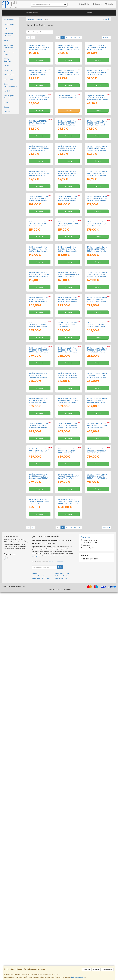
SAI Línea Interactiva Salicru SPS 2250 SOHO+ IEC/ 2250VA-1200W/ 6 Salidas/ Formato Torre (97, 707)
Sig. (80, 38)
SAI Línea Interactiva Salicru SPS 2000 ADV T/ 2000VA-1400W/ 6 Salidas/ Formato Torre (68, 753)
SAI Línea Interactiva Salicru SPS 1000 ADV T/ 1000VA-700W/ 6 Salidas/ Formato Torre (97, 662)
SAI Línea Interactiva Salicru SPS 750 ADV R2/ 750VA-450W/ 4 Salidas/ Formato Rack (39, 753)
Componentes (9, 24)
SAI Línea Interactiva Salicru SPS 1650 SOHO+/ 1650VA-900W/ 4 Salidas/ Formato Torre (68, 662)
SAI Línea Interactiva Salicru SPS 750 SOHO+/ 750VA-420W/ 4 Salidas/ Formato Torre (97, 479)
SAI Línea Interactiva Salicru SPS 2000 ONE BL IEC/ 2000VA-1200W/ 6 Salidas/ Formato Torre (39, 662)
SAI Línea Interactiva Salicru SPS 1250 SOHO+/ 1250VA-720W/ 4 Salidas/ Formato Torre (97, 570)
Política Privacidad (39, 963)
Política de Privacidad (55, 949)
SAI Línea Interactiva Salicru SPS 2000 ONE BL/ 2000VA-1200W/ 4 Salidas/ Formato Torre (68, 616)
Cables (6, 66)
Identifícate (83, 4)
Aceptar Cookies (107, 970)
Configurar (86, 970)
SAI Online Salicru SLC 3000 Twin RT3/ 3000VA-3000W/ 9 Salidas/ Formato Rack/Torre (68, 889)
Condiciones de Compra (41, 966)
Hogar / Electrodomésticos (10, 85)
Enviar (60, 955)
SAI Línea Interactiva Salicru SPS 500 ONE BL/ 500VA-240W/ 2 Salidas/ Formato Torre (68, 251)
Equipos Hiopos (32, 13)
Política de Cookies (78, 977)
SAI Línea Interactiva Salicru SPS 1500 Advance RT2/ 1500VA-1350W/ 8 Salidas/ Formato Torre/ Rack (68, 799)
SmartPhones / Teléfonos (9, 35)
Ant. (58, 38)
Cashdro (89, 13)
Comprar (40, 80)
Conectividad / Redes (9, 53)
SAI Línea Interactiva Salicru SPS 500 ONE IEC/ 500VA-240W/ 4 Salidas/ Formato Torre (68, 205)
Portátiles (7, 29)
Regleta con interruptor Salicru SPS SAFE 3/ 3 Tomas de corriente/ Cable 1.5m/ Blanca (39, 69)
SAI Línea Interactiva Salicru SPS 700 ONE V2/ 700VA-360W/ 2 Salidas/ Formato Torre (97, 251)
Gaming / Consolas (7, 60)
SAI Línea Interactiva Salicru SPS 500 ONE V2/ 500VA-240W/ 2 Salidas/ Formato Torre (97, 205)
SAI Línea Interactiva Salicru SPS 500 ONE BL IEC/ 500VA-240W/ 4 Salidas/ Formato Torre (39, 251)
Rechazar (96, 970)
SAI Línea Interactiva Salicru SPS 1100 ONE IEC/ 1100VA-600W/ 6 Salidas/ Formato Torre (97, 434)
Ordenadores (9, 20)
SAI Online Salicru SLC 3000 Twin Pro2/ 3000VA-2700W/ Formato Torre (39, 889)
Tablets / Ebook (9, 75)
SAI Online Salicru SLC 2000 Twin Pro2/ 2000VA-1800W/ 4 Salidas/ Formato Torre (68, 843)
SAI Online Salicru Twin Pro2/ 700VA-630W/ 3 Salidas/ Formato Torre (39, 798)
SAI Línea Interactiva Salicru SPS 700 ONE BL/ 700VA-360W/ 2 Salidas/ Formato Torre (68, 297)
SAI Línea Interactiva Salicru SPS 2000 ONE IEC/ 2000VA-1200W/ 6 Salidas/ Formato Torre (39, 616)
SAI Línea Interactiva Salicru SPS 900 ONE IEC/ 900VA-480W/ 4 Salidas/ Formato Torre (68, 342)
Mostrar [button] (107, 38)
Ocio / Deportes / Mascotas (10, 97)
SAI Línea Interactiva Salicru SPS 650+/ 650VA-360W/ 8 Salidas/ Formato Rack (39, 387)
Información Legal (62, 961)
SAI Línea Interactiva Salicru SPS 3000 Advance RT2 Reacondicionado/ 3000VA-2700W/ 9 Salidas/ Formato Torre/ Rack (39, 845)
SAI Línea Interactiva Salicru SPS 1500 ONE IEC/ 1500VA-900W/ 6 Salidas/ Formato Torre (68, 525)
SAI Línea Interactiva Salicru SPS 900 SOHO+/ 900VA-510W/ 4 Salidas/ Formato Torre (39, 525)
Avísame (69, 172)
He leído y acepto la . (49, 949)
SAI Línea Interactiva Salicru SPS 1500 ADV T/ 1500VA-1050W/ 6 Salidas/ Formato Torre (39, 707)
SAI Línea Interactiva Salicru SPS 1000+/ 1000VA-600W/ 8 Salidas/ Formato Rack (68, 478)
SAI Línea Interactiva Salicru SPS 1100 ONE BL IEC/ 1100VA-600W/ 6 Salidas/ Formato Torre (39, 479)
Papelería (7, 91)
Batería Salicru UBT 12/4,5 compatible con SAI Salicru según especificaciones (96, 68)
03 (71, 38)
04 (75, 38)
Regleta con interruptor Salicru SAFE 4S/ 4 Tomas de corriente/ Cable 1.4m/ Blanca (68, 68)
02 (67, 38)
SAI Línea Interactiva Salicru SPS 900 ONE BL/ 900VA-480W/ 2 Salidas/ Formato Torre (39, 342)
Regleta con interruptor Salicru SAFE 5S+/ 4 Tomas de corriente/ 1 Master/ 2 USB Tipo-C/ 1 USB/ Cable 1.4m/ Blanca (39, 161)
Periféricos (8, 70)
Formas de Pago (61, 966)
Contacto (97, 4)
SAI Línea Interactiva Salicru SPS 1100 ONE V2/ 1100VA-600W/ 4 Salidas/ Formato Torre (39, 434)
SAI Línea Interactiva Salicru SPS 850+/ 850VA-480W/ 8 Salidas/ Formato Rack (97, 387)
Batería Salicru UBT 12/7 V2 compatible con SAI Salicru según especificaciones (97, 113)
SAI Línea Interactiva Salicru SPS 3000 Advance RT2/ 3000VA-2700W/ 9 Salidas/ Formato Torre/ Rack (97, 844)
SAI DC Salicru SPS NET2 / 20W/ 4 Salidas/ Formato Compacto (38, 205)
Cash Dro (7, 112)
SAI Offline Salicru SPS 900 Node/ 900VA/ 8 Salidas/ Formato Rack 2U (67, 570)
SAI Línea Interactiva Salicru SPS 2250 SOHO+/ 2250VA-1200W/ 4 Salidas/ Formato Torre (68, 707)
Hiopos (6, 107)
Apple (6, 102)
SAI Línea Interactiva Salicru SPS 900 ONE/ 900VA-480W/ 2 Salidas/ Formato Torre (68, 387)
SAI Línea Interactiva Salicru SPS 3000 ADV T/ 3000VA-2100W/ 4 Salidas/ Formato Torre (97, 799)
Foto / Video (8, 79)
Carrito (110, 4)
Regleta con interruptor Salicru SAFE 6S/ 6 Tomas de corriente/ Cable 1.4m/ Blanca (68, 113)
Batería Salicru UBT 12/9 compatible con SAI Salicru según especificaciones (38, 113)
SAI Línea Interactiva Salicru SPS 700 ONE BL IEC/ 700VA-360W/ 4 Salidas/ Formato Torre (39, 297)
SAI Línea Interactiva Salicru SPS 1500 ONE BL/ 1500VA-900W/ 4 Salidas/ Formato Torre (97, 525)
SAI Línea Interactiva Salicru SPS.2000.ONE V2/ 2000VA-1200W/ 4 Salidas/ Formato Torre (97, 616)
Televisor (7, 40)
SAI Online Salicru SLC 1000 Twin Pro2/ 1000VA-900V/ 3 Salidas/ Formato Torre (97, 752)
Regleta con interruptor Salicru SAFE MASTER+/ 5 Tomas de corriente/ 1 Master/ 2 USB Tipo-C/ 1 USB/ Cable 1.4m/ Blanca (98, 161)
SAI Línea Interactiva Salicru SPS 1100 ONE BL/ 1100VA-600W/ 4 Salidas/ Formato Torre (68, 434)
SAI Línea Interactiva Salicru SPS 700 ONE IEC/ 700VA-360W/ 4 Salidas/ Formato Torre (97, 297)
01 (63, 38)
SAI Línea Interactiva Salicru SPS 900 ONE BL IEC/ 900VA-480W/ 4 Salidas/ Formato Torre (97, 342)
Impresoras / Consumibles (8, 46)
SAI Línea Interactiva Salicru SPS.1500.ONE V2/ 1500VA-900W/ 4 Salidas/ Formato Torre (39, 570)
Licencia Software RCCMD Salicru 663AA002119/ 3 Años (68, 158)
